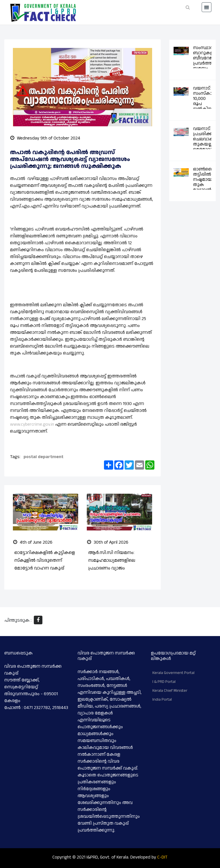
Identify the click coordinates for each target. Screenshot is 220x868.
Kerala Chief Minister (170, 690)
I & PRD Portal (164, 681)
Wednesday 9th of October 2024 (45, 138)
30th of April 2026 (108, 542)
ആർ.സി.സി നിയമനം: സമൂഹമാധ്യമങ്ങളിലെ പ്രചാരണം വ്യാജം (112, 560)
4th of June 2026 (33, 542)
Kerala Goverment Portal (173, 673)
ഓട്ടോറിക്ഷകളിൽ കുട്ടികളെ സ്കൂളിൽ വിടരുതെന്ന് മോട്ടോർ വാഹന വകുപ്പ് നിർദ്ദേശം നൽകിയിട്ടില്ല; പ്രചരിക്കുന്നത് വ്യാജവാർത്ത (45, 568)
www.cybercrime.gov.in (32, 424)
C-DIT (162, 857)
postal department (43, 457)
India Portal (162, 699)
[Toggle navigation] (207, 7)
